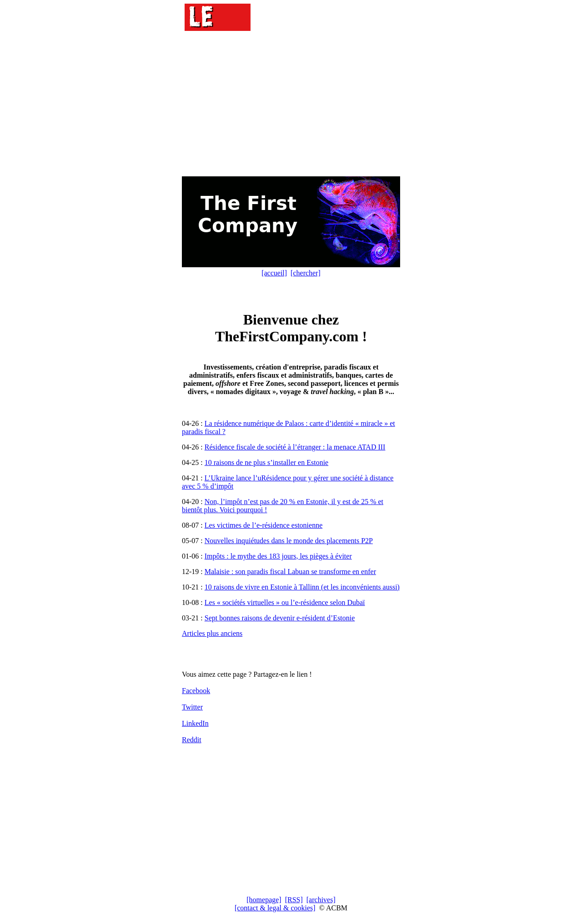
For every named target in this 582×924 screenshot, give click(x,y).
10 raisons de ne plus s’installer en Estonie (266, 462)
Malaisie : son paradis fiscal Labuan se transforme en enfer (290, 572)
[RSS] (294, 900)
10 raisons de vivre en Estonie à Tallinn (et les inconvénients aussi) (302, 587)
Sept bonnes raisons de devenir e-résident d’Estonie (280, 618)
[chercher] (306, 273)
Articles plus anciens (212, 633)
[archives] (321, 900)
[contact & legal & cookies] (275, 908)
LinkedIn (195, 723)
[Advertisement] (291, 105)
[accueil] (274, 273)
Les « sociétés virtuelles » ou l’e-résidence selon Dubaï (285, 602)
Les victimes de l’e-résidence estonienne (263, 525)
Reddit (192, 740)
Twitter (192, 707)
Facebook (196, 691)
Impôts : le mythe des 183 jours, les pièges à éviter (278, 556)
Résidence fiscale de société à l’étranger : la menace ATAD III (295, 447)
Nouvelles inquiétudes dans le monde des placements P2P (289, 541)
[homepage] (264, 900)
